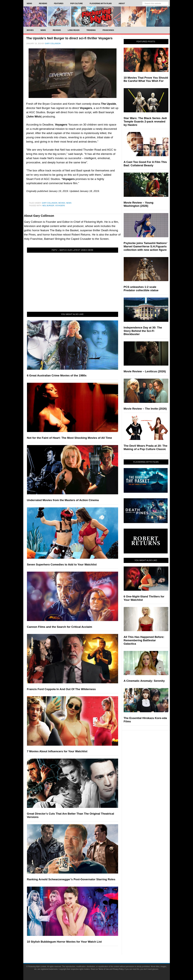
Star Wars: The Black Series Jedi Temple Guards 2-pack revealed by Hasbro (145, 121)
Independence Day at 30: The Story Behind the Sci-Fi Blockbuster (143, 331)
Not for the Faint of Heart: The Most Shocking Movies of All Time (70, 438)
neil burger (48, 206)
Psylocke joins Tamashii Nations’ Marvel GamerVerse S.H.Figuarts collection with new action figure (145, 246)
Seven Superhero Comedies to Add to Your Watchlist (62, 564)
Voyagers (60, 206)
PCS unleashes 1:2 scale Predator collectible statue (141, 289)
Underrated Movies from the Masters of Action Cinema (63, 500)
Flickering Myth (97, 16)
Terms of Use (104, 969)
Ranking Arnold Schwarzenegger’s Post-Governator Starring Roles (71, 879)
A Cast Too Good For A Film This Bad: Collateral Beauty (145, 164)
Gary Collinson (50, 203)
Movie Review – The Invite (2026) (145, 409)
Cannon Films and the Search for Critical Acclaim (60, 627)
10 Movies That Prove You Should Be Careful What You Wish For (146, 79)
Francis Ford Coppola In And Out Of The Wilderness (61, 689)
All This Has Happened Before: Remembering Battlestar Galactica (144, 640)
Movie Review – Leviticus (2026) (145, 371)
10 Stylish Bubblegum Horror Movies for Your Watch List (64, 942)
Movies (62, 203)
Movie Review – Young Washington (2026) (139, 204)
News (69, 203)
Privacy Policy (118, 969)
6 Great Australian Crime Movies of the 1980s (57, 375)
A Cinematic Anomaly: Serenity (144, 681)
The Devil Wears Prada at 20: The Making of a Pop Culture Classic (146, 447)
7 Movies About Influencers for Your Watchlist (57, 751)
